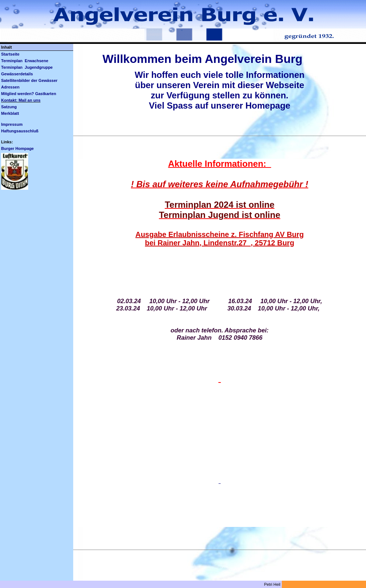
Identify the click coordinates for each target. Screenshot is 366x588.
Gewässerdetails (17, 74)
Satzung (9, 107)
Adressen (10, 87)
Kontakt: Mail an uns (21, 100)
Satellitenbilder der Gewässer (29, 80)
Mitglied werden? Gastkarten (29, 94)
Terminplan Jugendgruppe (27, 67)
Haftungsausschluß (20, 131)
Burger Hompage (17, 148)
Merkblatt (10, 113)
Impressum (12, 124)
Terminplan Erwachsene (25, 61)
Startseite (10, 54)
